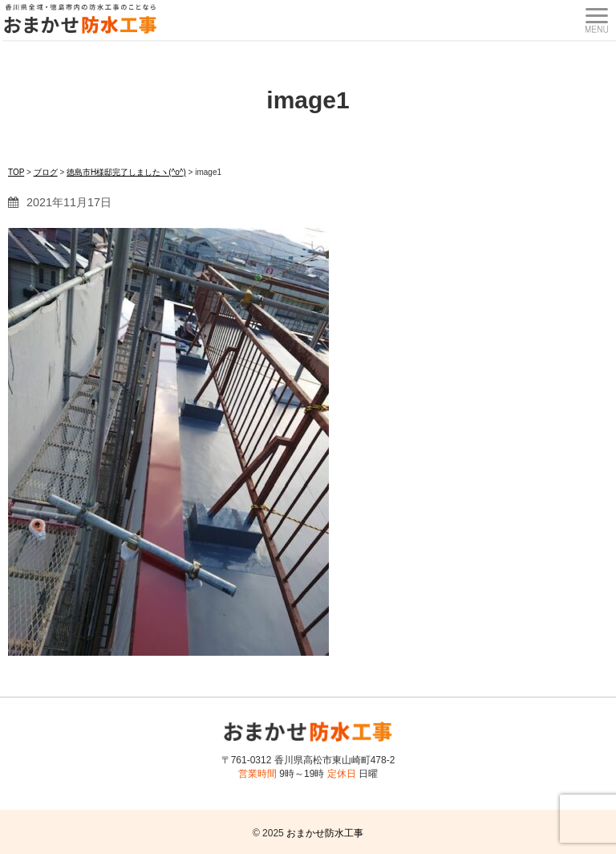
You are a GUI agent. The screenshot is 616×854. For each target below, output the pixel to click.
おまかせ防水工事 (325, 833)
